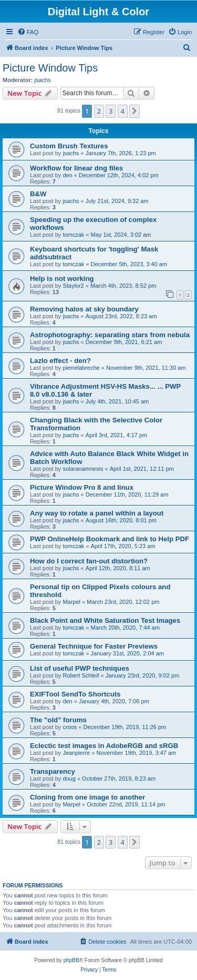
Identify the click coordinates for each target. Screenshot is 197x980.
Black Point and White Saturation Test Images (105, 620)
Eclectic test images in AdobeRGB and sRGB (104, 746)
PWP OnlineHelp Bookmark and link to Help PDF (110, 539)
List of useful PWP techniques (80, 668)
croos (70, 727)
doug (69, 779)
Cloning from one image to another (87, 797)
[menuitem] (28, 32)
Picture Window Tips (50, 68)
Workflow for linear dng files (76, 168)
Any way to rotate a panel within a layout (97, 513)
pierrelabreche (81, 368)
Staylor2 (73, 286)
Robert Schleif (81, 675)
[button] (134, 111)
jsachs (43, 80)
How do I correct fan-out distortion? (89, 561)
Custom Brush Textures (69, 146)
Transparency (53, 771)
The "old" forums (58, 720)
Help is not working (62, 279)
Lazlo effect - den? (60, 361)
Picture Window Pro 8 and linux (82, 487)
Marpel (71, 602)
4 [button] (123, 111)
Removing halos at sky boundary (84, 309)
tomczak (73, 235)
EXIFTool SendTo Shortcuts (75, 694)
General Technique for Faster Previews (94, 646)
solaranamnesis (83, 469)
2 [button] (99, 111)
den (67, 175)
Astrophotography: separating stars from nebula (110, 335)
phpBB (71, 960)
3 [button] (111, 111)
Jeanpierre (76, 753)
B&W (38, 194)
